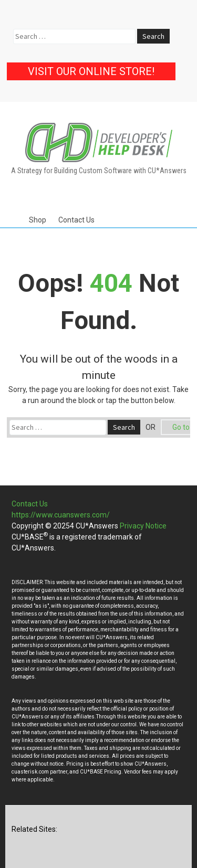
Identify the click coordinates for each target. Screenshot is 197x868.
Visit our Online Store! (91, 71)
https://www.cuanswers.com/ (61, 515)
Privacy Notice (143, 526)
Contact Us (76, 220)
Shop (38, 220)
